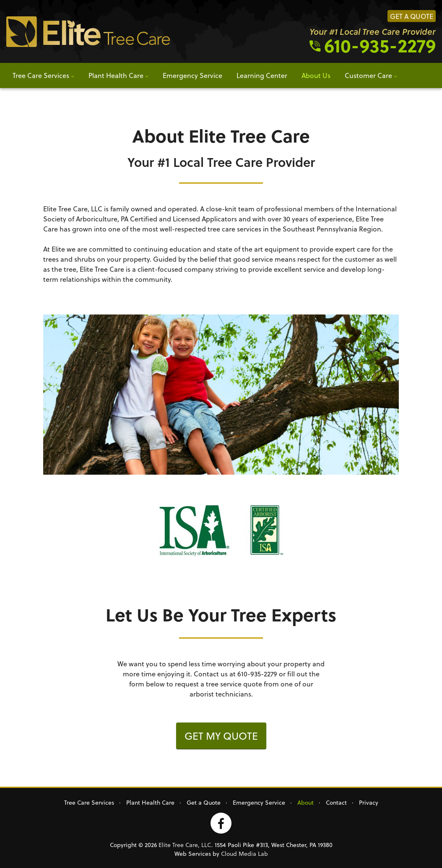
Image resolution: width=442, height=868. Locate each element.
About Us (316, 75)
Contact (336, 802)
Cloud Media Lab (244, 854)
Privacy (369, 802)
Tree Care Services (41, 75)
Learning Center (262, 75)
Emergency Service (192, 75)
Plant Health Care (116, 75)
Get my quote (221, 736)
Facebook (221, 823)
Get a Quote (412, 16)
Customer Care (368, 75)
